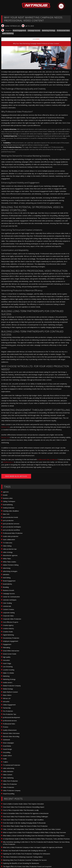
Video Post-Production (10, 781)
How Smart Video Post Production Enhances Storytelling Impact (24, 807)
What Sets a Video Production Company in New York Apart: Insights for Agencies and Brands (33, 847)
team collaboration (9, 539)
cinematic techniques (10, 600)
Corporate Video (8, 616)
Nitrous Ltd (7, 698)
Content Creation (8, 609)
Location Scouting (9, 670)
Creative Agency (8, 625)
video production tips (10, 549)
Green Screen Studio (10, 654)
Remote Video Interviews (11, 733)
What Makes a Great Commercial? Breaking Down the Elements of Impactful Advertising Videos (34, 836)
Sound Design (7, 749)
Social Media (7, 746)
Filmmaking (7, 647)
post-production (8, 520)
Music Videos (7, 695)
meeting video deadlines (11, 511)
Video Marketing (8, 33)
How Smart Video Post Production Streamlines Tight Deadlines (23, 820)
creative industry (8, 628)
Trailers (5, 762)
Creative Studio (8, 632)
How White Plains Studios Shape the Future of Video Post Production (25, 826)
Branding (6, 587)
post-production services (11, 524)
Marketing (6, 676)
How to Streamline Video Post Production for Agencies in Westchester (26, 813)
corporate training (9, 613)
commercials (7, 606)
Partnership (7, 708)
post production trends (10, 517)
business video (8, 498)
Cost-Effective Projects (11, 622)
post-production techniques (12, 527)
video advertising (9, 768)
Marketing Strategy (49, 30)
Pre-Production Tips (10, 714)
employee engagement (11, 641)
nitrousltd (6, 702)
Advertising (7, 568)
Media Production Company (12, 686)
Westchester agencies (10, 555)
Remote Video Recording (11, 736)
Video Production (9, 787)
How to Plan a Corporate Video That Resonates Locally (21, 810)
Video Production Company (12, 790)
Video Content (8, 775)
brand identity (7, 584)
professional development (11, 717)
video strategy (8, 552)
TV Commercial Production (12, 765)
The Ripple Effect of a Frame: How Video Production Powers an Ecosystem (27, 866)
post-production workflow (11, 530)
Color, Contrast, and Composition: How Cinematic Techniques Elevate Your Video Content (32, 829)
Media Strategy (8, 689)
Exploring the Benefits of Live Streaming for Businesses (21, 863)
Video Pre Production (10, 784)
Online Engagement (9, 705)
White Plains (7, 559)
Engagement (7, 644)
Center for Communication (11, 597)
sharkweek (6, 740)
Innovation (6, 660)
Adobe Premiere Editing (11, 565)
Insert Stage (7, 663)
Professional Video (63, 30)
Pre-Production (8, 711)
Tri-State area (8, 543)
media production (9, 508)
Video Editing (7, 546)
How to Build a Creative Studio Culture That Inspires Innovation (23, 804)
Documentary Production (11, 638)
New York (6, 514)
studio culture (7, 756)
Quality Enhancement (10, 730)
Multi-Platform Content (10, 692)
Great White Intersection (11, 651)
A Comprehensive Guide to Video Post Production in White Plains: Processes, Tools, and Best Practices (36, 839)
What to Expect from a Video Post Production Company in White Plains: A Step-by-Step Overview (34, 832)
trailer (5, 759)
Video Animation (8, 771)
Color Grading (7, 603)
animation (6, 574)
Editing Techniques (9, 501)
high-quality (7, 657)
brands (5, 495)
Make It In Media (8, 673)
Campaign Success (34, 30)
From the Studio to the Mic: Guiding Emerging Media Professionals (24, 823)
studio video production (11, 536)
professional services (10, 721)
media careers (8, 682)
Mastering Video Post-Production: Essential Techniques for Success (25, 860)
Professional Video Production (13, 533)
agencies (6, 492)
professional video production (47, 459)
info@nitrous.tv (8, 462)
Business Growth (9, 590)
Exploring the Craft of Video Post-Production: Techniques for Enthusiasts (27, 854)
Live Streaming (8, 667)
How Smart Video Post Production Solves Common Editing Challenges (25, 817)
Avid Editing (7, 578)
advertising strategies (10, 571)
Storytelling (7, 752)
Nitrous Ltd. (5, 427)
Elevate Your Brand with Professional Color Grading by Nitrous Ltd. (25, 851)
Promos (6, 727)
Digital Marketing (8, 635)
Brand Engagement (19, 30)
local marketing (8, 505)
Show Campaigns (8, 743)
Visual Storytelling (9, 794)
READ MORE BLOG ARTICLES (16, 476)
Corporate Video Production (12, 619)
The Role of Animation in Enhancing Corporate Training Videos (23, 857)
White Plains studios (10, 562)
